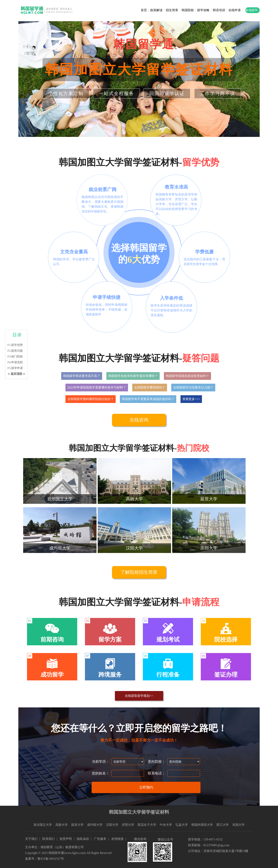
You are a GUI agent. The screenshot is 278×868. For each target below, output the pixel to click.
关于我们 (31, 839)
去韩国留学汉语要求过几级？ (193, 387)
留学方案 (110, 639)
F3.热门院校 (15, 356)
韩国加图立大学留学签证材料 (139, 70)
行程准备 (168, 675)
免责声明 (66, 839)
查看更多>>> (191, 399)
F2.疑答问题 (15, 351)
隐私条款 (83, 839)
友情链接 (117, 839)
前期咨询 (52, 639)
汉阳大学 (112, 825)
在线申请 (235, 10)
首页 (144, 10)
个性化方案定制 (66, 94)
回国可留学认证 (167, 94)
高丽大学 (62, 825)
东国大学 (238, 825)
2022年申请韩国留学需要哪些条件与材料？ (97, 387)
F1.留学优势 (15, 345)
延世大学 (77, 825)
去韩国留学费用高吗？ (150, 387)
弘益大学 (182, 825)
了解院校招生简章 (139, 572)
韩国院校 (188, 10)
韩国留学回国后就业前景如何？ (187, 376)
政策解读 (156, 10)
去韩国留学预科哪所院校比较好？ (91, 399)
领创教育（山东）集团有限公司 (62, 847)
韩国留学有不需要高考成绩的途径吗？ (148, 399)
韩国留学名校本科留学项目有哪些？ (133, 376)
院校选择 (226, 639)
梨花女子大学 (147, 825)
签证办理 (226, 675)
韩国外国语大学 (202, 825)
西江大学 (223, 825)
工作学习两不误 (218, 94)
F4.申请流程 (15, 362)
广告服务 (100, 839)
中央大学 (166, 825)
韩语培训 (219, 10)
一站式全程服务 (116, 94)
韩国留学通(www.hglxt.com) (67, 853)
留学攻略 (203, 10)
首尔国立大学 (43, 825)
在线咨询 (139, 420)
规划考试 (168, 639)
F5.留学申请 (15, 368)
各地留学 (252, 10)
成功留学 (52, 675)
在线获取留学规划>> (139, 696)
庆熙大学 (128, 825)
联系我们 (48, 839)
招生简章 (172, 10)
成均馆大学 (95, 825)
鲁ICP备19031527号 (51, 859)
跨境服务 (110, 675)
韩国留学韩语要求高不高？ (82, 376)
